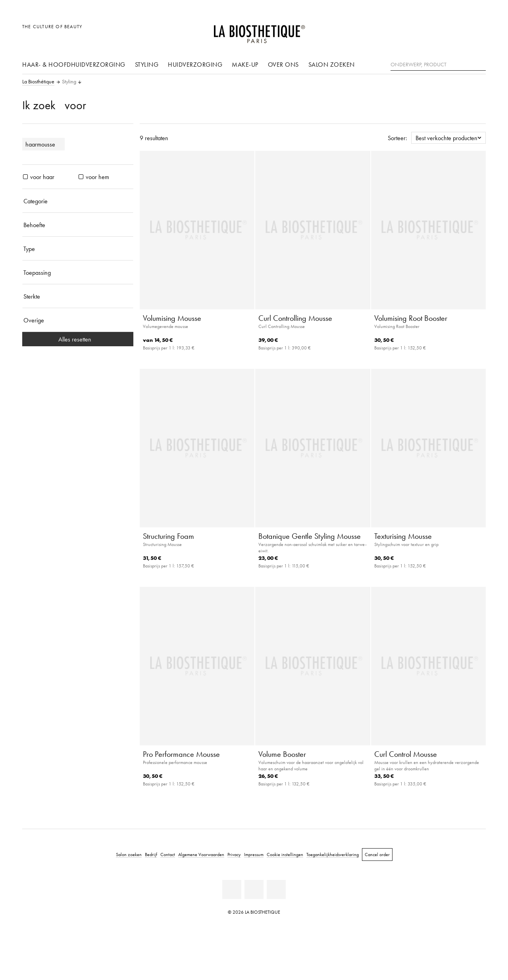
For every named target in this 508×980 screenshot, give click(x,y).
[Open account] (460, 31)
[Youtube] (254, 889)
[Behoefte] (78, 225)
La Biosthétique (38, 82)
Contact (168, 854)
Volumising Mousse (172, 318)
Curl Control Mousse (406, 754)
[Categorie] (78, 201)
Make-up (245, 64)
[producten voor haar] (25, 177)
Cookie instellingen (285, 854)
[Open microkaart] (478, 31)
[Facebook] (232, 889)
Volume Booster (282, 754)
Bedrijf (151, 854)
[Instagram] (276, 889)
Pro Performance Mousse (181, 754)
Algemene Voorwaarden (201, 854)
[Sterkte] (78, 296)
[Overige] (78, 320)
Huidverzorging (195, 64)
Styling (147, 64)
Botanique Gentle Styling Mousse (310, 536)
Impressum (254, 854)
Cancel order (377, 854)
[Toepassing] (78, 272)
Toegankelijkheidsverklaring (333, 854)
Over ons (283, 64)
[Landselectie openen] (442, 31)
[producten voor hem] (81, 177)
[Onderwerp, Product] (438, 65)
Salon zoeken (332, 64)
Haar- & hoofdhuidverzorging (74, 64)
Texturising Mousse (403, 536)
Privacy (234, 854)
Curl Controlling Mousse (295, 318)
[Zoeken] (480, 64)
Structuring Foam (168, 536)
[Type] (78, 249)
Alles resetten (78, 339)
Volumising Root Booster (411, 318)
